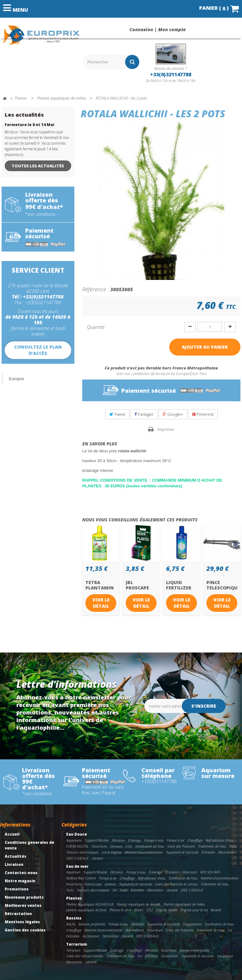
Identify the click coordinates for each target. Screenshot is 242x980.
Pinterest (203, 414)
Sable (124, 890)
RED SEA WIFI (210, 872)
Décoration (226, 852)
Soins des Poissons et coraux (176, 884)
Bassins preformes (92, 924)
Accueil (12, 834)
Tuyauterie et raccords (182, 852)
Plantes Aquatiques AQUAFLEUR (90, 904)
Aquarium (73, 872)
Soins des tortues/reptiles (85, 956)
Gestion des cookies (25, 930)
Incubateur (225, 956)
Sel (115, 890)
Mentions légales (22, 922)
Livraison (14, 864)
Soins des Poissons (181, 846)
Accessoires (91, 936)
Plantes (74, 898)
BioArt (139, 910)
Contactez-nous (21, 873)
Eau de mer (77, 866)
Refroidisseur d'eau (219, 840)
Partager (144, 414)
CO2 (129, 846)
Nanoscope (93, 884)
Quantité (96, 327)
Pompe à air (176, 840)
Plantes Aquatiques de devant (138, 904)
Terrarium (77, 944)
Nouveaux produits (24, 897)
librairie (216, 910)
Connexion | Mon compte (158, 30)
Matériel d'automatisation (144, 852)
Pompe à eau (154, 840)
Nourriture (99, 846)
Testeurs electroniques (82, 852)
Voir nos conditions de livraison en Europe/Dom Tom (161, 374)
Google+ (173, 414)
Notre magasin (20, 881)
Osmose (116, 846)
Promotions (17, 889)
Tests (233, 846)
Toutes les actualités (38, 166)
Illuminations (135, 930)
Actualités (16, 856)
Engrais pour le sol (194, 910)
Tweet (117, 414)
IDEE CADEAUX (77, 858)
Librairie (97, 858)
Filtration (118, 840)
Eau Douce (77, 834)
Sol (230, 930)
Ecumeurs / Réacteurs (181, 872)
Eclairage (135, 840)
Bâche (71, 924)
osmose (110, 884)
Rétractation (18, 914)
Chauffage (195, 840)
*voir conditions (40, 214)
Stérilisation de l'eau (150, 846)
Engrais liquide (167, 910)
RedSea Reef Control (81, 878)
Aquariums (74, 840)
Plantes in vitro (120, 910)
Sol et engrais (112, 852)
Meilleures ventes (23, 905)
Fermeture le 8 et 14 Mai (29, 125)
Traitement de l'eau (212, 846)
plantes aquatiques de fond (86, 910)
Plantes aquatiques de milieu (184, 904)
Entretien (208, 852)
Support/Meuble (97, 840)
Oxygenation (192, 924)
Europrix (16, 379)
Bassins (74, 918)
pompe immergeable (194, 950)
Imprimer (166, 429)
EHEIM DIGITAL (77, 846)
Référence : (96, 289)
